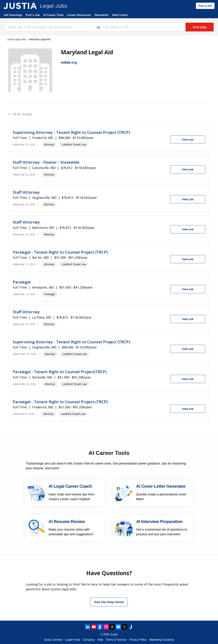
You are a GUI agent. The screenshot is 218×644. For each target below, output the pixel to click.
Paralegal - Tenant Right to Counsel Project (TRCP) (60, 252)
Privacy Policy (138, 640)
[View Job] (188, 140)
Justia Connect (53, 640)
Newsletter (102, 15)
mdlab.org (69, 62)
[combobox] (50, 27)
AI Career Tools (53, 15)
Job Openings (13, 15)
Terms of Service (116, 640)
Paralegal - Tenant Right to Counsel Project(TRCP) (60, 372)
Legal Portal (73, 640)
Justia (114, 634)
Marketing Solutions (162, 640)
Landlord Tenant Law (74, 144)
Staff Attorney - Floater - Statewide (46, 162)
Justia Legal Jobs (16, 39)
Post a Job (205, 6)
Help (100, 640)
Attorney (49, 144)
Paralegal (22, 282)
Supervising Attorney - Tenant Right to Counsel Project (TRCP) (71, 132)
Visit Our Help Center (109, 602)
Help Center (120, 15)
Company (89, 640)
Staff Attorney (26, 192)
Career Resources (79, 15)
